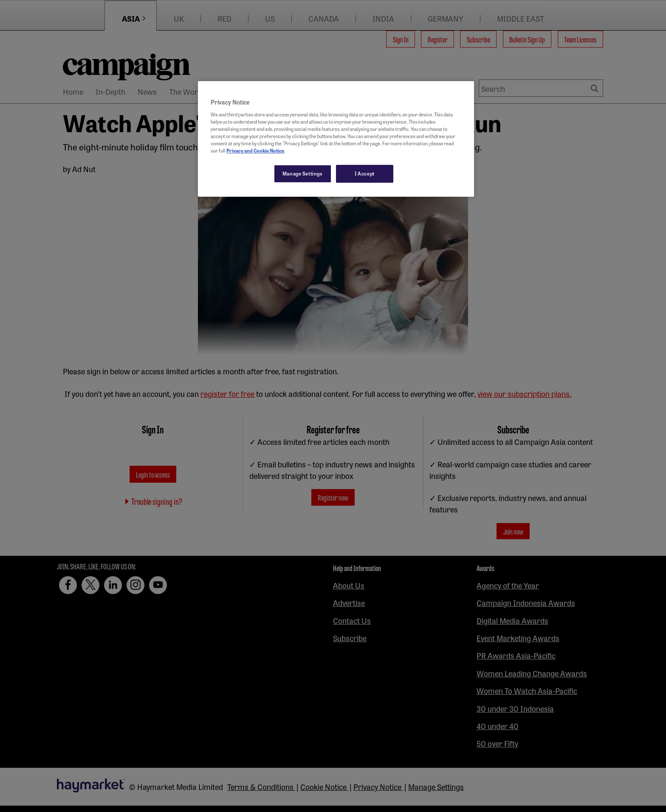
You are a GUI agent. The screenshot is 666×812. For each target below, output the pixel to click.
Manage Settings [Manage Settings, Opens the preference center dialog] (303, 173)
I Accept (365, 173)
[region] (336, 139)
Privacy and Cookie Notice (255, 150)
